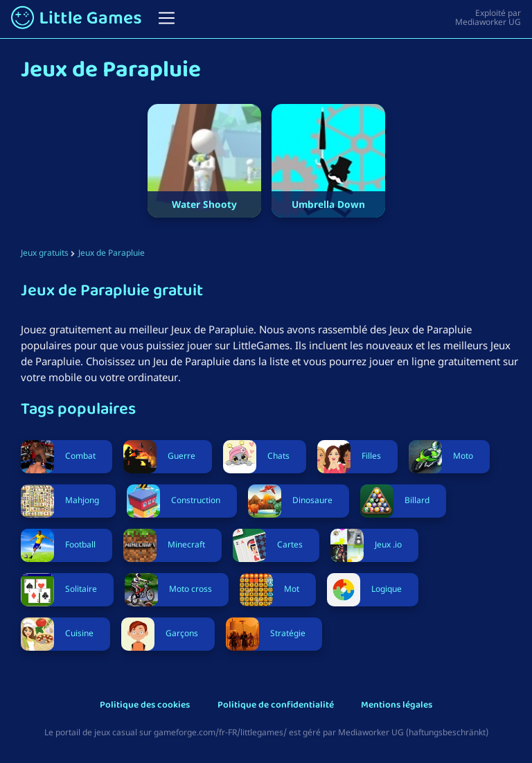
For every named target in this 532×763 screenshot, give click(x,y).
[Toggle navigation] (167, 18)
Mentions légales (397, 706)
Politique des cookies (145, 706)
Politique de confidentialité (276, 706)
